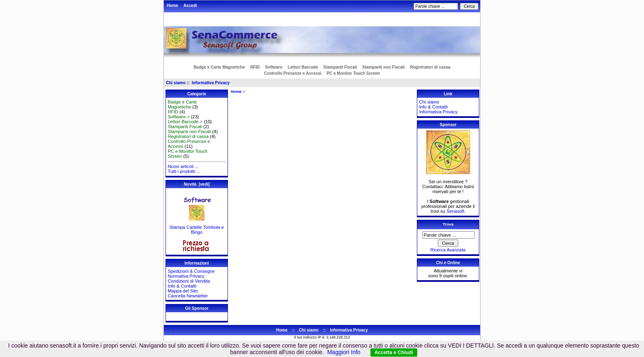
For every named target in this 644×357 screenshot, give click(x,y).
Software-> (179, 117)
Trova (448, 224)
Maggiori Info (344, 352)
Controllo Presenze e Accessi (293, 73)
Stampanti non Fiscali (383, 67)
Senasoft (455, 211)
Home (172, 6)
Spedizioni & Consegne (191, 271)
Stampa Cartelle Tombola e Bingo (197, 228)
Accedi (190, 6)
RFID (255, 67)
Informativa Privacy (211, 83)
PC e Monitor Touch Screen (353, 73)
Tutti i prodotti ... (184, 171)
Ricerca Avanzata (448, 250)
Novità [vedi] (197, 184)
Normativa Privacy (186, 276)
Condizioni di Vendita (189, 281)
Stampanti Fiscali (340, 67)
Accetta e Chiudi (394, 352)
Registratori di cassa (430, 67)
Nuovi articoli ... (183, 166)
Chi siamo (176, 83)
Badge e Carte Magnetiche (219, 67)
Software (274, 67)
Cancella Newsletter (188, 296)
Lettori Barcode (303, 67)
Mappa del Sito (183, 291)
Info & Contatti (182, 286)
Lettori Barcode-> (185, 122)
